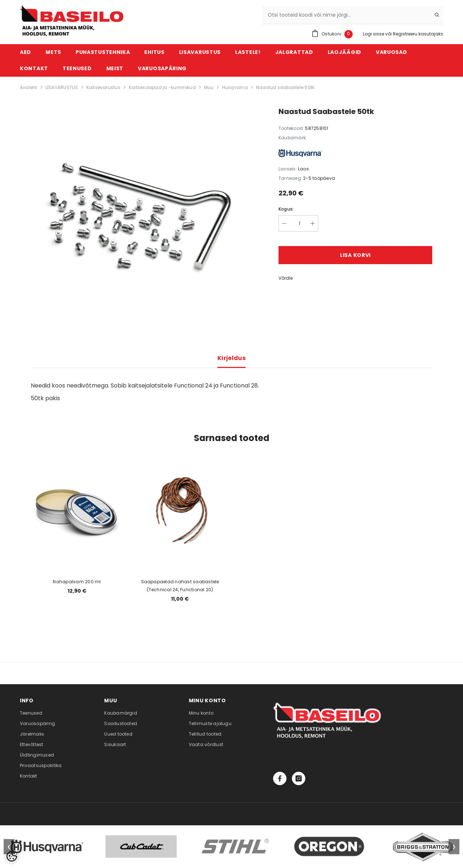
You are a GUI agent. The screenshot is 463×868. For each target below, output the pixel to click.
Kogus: (286, 209)
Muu (209, 87)
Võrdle (286, 278)
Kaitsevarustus (103, 87)
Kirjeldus (231, 358)
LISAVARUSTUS (62, 87)
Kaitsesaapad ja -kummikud (162, 87)
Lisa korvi (355, 255)
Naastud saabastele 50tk (285, 87)
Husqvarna (235, 87)
